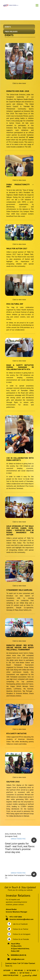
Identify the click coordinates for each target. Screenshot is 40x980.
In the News (31, 970)
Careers (13, 973)
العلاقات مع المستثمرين (29, 975)
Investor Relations (11, 975)
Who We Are (19, 970)
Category (7, 970)
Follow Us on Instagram (21, 934)
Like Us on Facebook (20, 924)
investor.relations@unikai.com (21, 919)
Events (8, 27)
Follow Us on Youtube (20, 939)
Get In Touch (24, 973)
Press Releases (11, 32)
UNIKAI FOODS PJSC (18, 839)
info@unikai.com (18, 959)
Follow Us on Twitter (20, 929)
